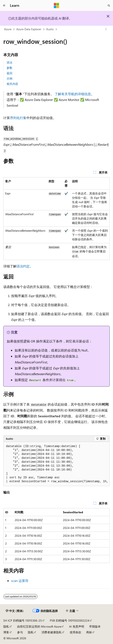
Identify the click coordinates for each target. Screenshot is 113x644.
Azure (8, 29)
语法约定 (23, 266)
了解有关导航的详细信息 (73, 94)
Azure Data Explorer (29, 29)
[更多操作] (106, 29)
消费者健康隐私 (52, 632)
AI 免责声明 (77, 626)
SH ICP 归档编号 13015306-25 (23, 620)
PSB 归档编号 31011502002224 (70, 620)
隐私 (6, 626)
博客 (6, 632)
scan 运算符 (20, 581)
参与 (20, 632)
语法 (9, 62)
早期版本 (95, 626)
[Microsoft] (56, 6)
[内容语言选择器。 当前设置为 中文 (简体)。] (15, 611)
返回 (9, 73)
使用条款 (75, 632)
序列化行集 (18, 118)
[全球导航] (4, 6)
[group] (56, 464)
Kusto (50, 29)
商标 (89, 632)
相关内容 (12, 84)
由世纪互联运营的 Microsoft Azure (39, 626)
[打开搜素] (109, 6)
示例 (9, 78)
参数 (9, 68)
